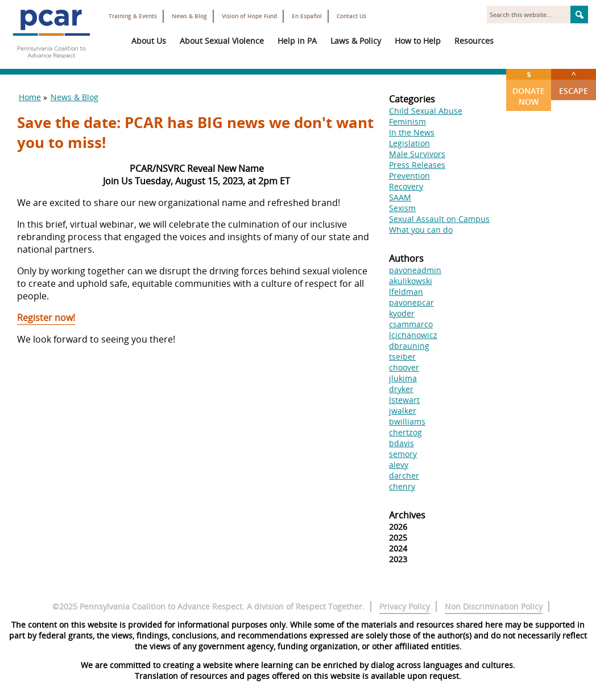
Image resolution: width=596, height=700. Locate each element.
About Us (149, 41)
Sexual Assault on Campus (439, 219)
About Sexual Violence (222, 41)
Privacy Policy (405, 606)
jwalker (403, 411)
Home (30, 97)
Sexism (402, 208)
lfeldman (406, 292)
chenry (402, 486)
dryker (401, 389)
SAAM (400, 197)
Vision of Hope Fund (249, 16)
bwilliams (407, 421)
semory (403, 454)
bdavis (402, 443)
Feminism (407, 122)
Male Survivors (417, 154)
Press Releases (417, 165)
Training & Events (133, 16)
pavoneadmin (415, 270)
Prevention (409, 176)
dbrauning (409, 346)
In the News (412, 132)
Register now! (46, 318)
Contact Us (351, 16)
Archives (407, 515)
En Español (307, 16)
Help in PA (297, 41)
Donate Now (529, 88)
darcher (404, 475)
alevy (399, 465)
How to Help (418, 41)
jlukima (403, 378)
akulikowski (411, 281)
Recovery (406, 186)
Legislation (409, 143)
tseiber (402, 357)
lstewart (404, 400)
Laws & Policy (356, 41)
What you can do (421, 230)
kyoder (402, 313)
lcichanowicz (413, 335)
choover (404, 367)
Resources (474, 41)
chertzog (405, 432)
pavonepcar (411, 302)
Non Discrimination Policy (494, 606)
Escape (574, 83)
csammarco (411, 324)
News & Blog (189, 16)
